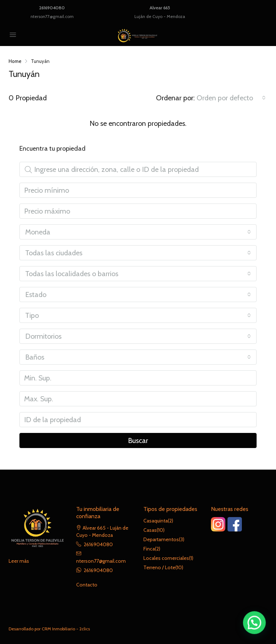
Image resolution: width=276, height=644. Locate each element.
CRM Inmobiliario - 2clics (66, 629)
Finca (149, 549)
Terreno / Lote (159, 567)
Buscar (138, 440)
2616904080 (52, 8)
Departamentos (161, 539)
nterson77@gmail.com (52, 16)
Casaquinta (156, 521)
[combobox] (231, 98)
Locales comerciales (166, 558)
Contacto (87, 585)
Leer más (19, 561)
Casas (150, 530)
